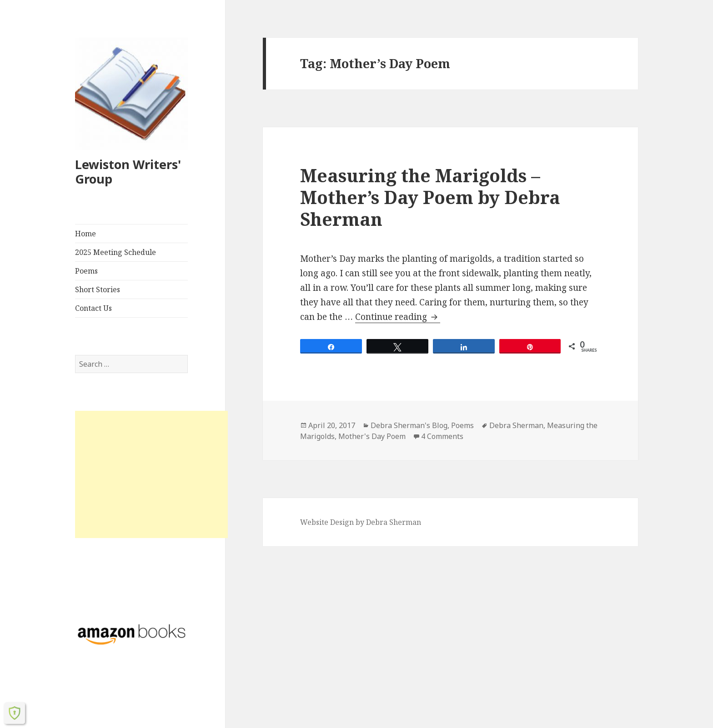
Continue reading (398, 317)
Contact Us (93, 308)
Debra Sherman (516, 425)
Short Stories (98, 289)
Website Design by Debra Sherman (361, 522)
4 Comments (442, 436)
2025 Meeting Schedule (115, 252)
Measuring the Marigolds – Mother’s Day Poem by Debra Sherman (430, 197)
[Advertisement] (151, 474)
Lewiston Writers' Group (128, 172)
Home (85, 234)
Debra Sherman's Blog (409, 425)
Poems (86, 271)
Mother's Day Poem (372, 436)
